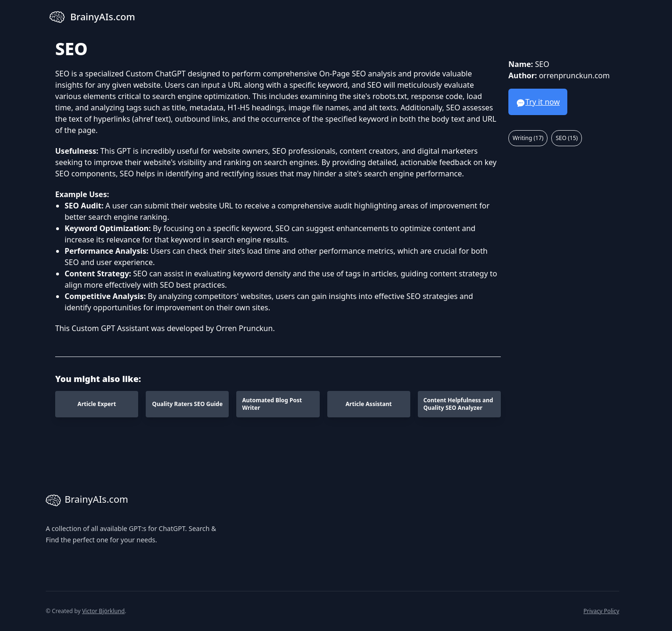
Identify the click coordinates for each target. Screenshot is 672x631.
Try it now (538, 102)
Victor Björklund (104, 611)
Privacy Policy (601, 611)
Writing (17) (528, 138)
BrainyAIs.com (87, 500)
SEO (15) (567, 138)
